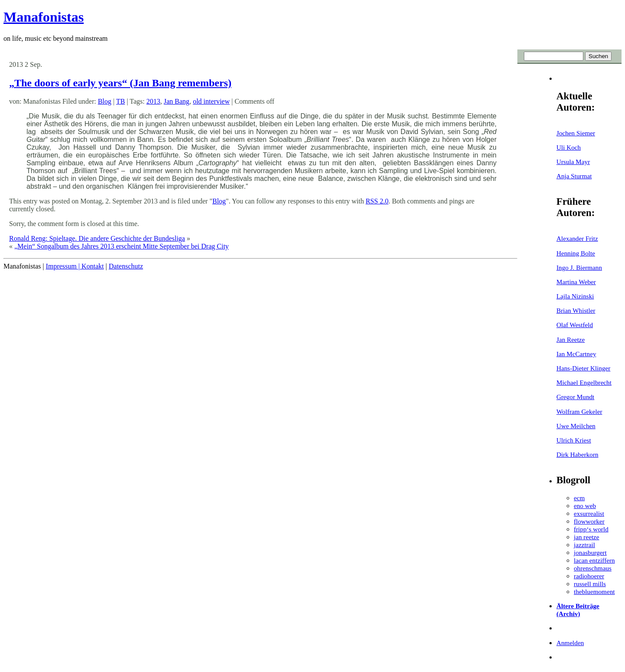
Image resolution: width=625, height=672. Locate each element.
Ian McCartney (576, 354)
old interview (211, 101)
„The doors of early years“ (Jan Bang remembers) (120, 83)
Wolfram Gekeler (579, 411)
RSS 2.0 (377, 201)
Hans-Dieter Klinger (583, 368)
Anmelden (570, 643)
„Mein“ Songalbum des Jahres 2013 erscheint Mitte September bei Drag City (122, 246)
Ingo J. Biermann (579, 267)
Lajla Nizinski (575, 296)
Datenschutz (126, 266)
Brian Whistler (576, 310)
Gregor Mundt (575, 397)
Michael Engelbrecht (584, 382)
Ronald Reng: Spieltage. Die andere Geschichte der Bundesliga (97, 238)
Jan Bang (176, 101)
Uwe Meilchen (576, 426)
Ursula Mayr (573, 162)
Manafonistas (44, 17)
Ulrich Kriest (574, 440)
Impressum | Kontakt (75, 266)
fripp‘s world (591, 529)
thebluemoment (594, 592)
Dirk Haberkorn (577, 454)
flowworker (589, 521)
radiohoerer (589, 576)
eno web (585, 506)
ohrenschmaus (593, 568)
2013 (153, 101)
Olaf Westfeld (575, 325)
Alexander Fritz (577, 238)
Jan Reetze (571, 339)
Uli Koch (569, 147)
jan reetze (587, 537)
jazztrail (584, 545)
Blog (104, 101)
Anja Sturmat (574, 176)
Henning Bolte (576, 253)
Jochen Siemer (576, 133)
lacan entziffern (594, 560)
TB (120, 101)
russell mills (590, 584)
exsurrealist (589, 513)
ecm (579, 498)
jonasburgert (590, 552)
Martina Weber (576, 282)
